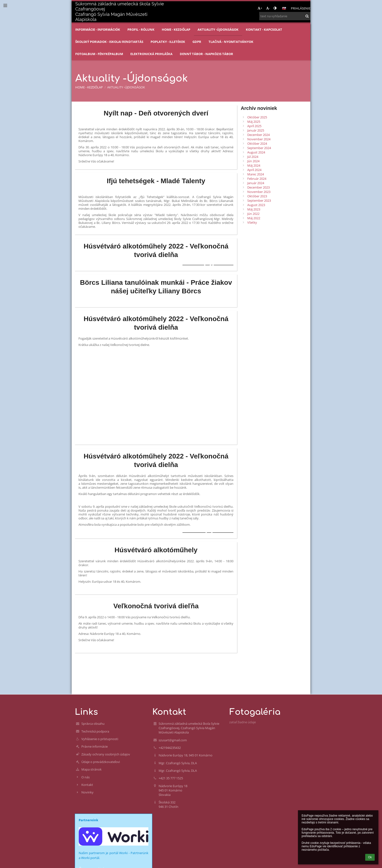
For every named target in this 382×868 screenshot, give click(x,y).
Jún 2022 (253, 214)
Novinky (87, 792)
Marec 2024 (256, 174)
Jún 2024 (253, 161)
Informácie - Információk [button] (98, 29)
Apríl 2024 (254, 170)
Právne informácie (95, 746)
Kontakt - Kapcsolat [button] (264, 29)
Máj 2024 (254, 165)
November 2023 (259, 192)
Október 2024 (257, 143)
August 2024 (256, 152)
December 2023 (258, 187)
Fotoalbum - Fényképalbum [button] (99, 54)
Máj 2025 (254, 122)
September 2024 (259, 148)
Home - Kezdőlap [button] (176, 29)
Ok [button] (370, 857)
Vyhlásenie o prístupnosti (100, 739)
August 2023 (256, 205)
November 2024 (259, 139)
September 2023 (259, 200)
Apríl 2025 (254, 126)
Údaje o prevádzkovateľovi (101, 762)
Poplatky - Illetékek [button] (168, 42)
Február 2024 (257, 179)
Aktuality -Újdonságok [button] (218, 29)
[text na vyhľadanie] (285, 16)
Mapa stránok (91, 769)
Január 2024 (256, 183)
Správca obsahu (93, 724)
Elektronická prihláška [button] (151, 54)
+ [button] (260, 8)
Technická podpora (95, 731)
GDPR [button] (197, 42)
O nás (86, 777)
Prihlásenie (301, 8)
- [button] (268, 8)
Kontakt (87, 785)
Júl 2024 (253, 157)
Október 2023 (257, 196)
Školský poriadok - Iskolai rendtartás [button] (109, 42)
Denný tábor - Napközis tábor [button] (206, 54)
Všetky (252, 222)
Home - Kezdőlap (89, 87)
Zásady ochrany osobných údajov (106, 754)
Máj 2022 (254, 218)
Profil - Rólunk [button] (141, 29)
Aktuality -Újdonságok (126, 87)
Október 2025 (257, 117)
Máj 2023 (254, 209)
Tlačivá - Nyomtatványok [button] (231, 42)
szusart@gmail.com (173, 740)
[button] (284, 8)
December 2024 (258, 135)
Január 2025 (256, 130)
